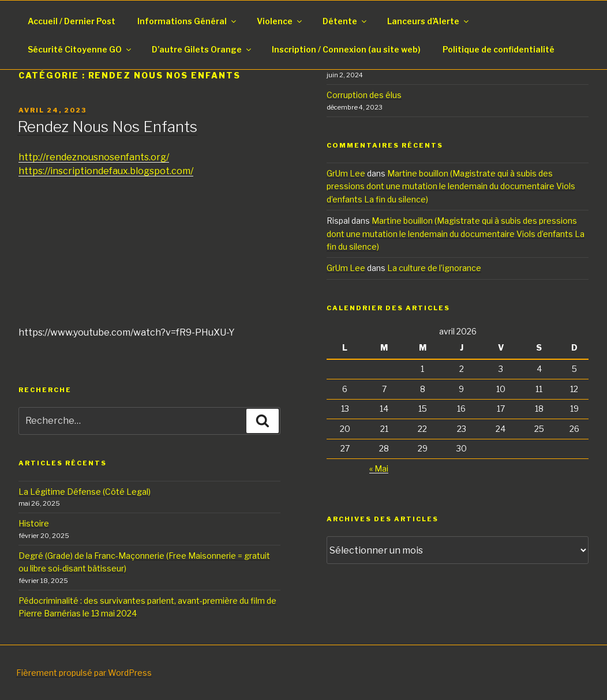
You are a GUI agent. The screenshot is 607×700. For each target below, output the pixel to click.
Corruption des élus (364, 95)
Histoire (34, 523)
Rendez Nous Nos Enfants (107, 127)
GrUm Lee (346, 173)
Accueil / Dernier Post (72, 21)
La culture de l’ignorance (434, 268)
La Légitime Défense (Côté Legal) (85, 492)
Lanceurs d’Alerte (429, 21)
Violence (280, 21)
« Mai (379, 468)
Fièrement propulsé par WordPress (84, 673)
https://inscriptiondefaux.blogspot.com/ (106, 171)
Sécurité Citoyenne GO (80, 49)
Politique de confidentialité (499, 49)
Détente (345, 21)
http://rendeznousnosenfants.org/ (94, 157)
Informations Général (188, 21)
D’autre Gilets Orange (202, 49)
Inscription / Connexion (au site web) (346, 49)
